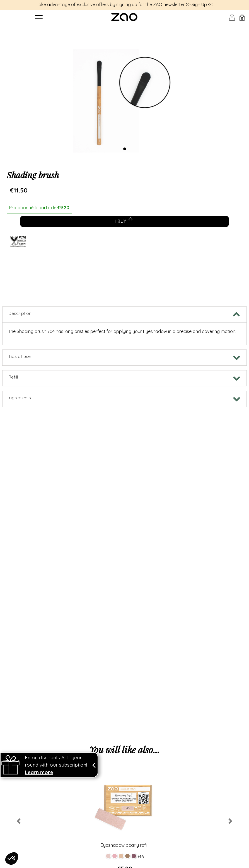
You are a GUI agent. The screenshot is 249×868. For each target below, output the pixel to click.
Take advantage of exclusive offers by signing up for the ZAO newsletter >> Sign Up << (124, 4)
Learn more (39, 778)
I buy (124, 222)
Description (20, 313)
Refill (13, 377)
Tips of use (20, 356)
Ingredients (20, 398)
